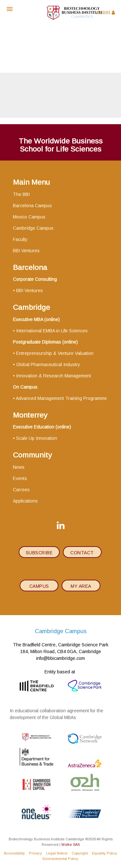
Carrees (21, 490)
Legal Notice (57, 853)
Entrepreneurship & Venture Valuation (55, 353)
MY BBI (105, 13)
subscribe (39, 553)
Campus (39, 586)
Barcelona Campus (32, 206)
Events (20, 478)
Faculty (20, 239)
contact (82, 553)
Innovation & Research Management (54, 376)
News (19, 467)
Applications (25, 501)
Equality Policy (105, 853)
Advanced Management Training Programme (61, 398)
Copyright (80, 853)
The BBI (21, 194)
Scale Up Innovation (37, 438)
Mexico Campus (29, 217)
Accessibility (14, 853)
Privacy (35, 853)
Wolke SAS (71, 845)
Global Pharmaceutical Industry (48, 365)
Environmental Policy (60, 859)
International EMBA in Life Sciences (52, 331)
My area (81, 586)
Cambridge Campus (33, 228)
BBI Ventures (26, 251)
